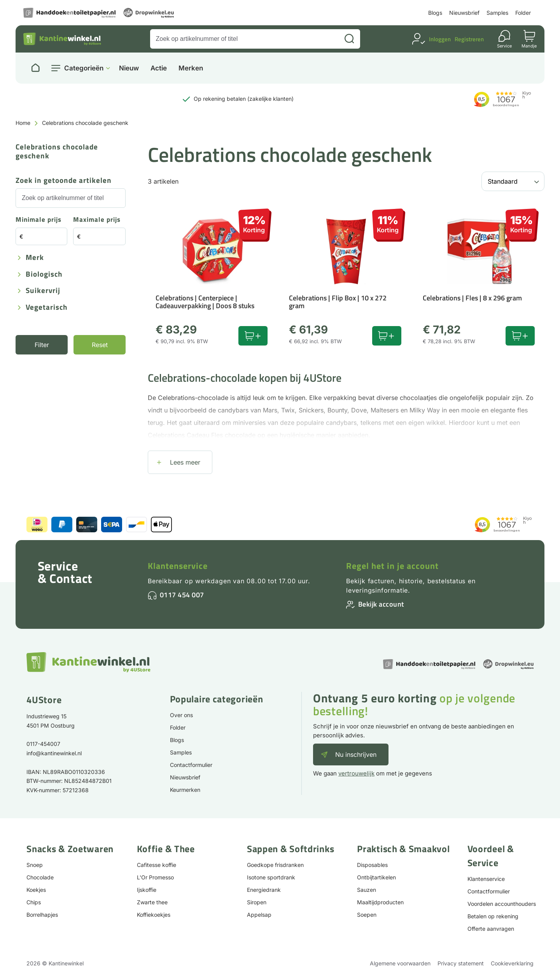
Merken (191, 68)
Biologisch (44, 275)
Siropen (257, 902)
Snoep (35, 865)
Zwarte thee (152, 902)
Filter (42, 345)
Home (23, 123)
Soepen (367, 915)
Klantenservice (178, 566)
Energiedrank (264, 890)
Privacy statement (461, 963)
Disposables (372, 865)
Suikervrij (43, 291)
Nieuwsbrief (464, 13)
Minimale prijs (38, 220)
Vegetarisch (47, 308)
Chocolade (40, 877)
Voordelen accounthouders (502, 904)
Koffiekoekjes (154, 915)
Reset (100, 345)
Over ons (181, 715)
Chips (34, 902)
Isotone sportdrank (271, 877)
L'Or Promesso (155, 877)
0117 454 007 (182, 595)
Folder (523, 13)
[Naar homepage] (35, 68)
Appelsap (259, 915)
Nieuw (129, 68)
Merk (35, 258)
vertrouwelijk (356, 773)
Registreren (469, 39)
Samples (497, 13)
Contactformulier (191, 765)
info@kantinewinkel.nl (54, 753)
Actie (159, 68)
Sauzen (367, 890)
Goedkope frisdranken (275, 865)
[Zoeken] (349, 39)
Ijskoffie (147, 890)
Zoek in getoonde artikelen (64, 181)
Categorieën (84, 68)
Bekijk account (381, 604)
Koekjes (36, 890)
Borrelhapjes (42, 915)
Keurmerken (185, 790)
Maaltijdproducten (380, 902)
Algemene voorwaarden (400, 963)
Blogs (435, 13)
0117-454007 (43, 744)
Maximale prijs (97, 220)
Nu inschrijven (356, 754)
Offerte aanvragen (491, 929)
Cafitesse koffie (157, 865)
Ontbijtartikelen (376, 877)
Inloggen (440, 39)
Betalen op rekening (493, 916)
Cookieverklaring (512, 963)
